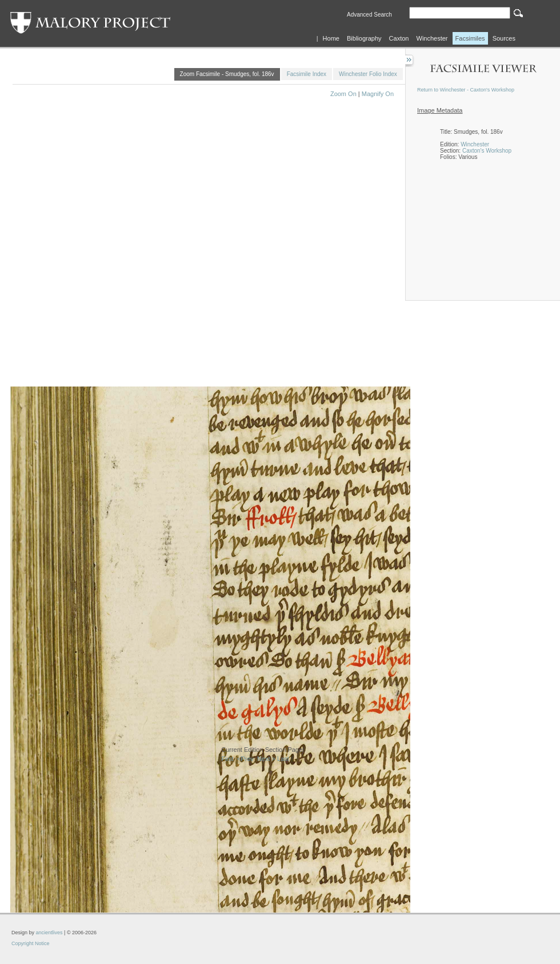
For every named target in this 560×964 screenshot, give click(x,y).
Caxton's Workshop (487, 151)
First (227, 759)
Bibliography (364, 38)
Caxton (399, 38)
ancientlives (49, 933)
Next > (266, 759)
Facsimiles (470, 38)
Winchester (432, 38)
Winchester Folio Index (368, 74)
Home (331, 38)
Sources (504, 38)
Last (283, 759)
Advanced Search (369, 15)
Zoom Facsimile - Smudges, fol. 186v (227, 74)
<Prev (245, 759)
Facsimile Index (307, 74)
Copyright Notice (31, 943)
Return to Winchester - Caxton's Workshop (466, 90)
